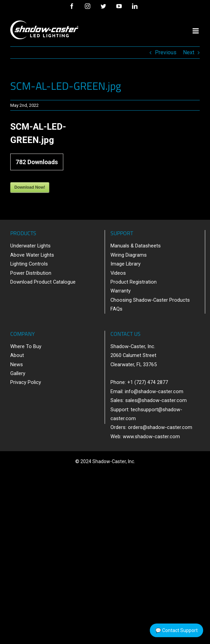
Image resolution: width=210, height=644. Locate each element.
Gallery (18, 373)
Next (189, 52)
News (17, 364)
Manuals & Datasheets (136, 246)
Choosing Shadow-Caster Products (150, 300)
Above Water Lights (32, 255)
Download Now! (30, 187)
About (17, 355)
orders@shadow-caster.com (160, 427)
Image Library (126, 264)
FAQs (116, 309)
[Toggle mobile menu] (196, 31)
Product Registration (134, 282)
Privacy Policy (26, 382)
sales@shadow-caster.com (156, 400)
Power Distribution (31, 273)
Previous (166, 52)
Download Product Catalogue (43, 282)
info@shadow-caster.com (154, 391)
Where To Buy (26, 346)
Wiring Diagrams (129, 255)
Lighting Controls (29, 264)
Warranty (121, 291)
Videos (118, 273)
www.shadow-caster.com (151, 437)
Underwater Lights (30, 246)
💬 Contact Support (176, 630)
